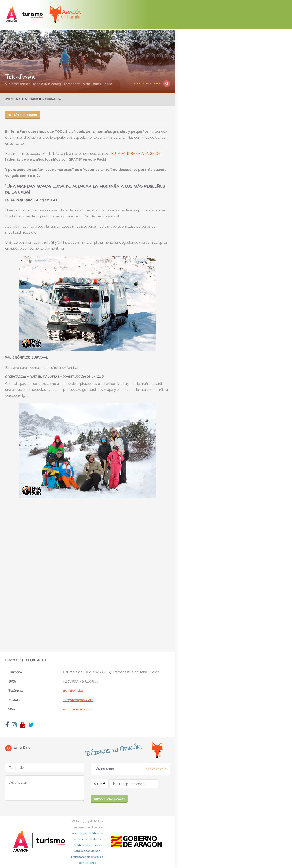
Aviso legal (79, 833)
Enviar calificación (109, 799)
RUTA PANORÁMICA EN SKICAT (137, 154)
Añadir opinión (23, 115)
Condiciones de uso (87, 851)
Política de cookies (87, 845)
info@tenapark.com (78, 700)
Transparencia (81, 857)
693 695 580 (73, 691)
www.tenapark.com (78, 709)
